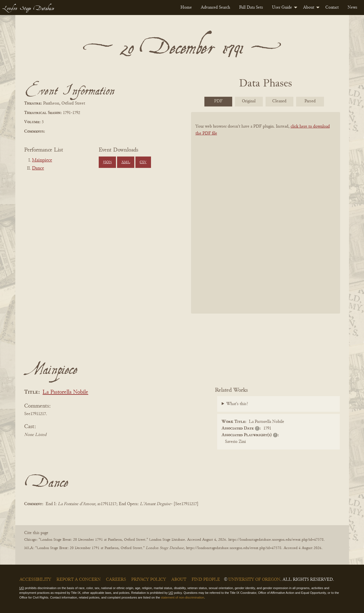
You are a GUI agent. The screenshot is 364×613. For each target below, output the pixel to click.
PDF (218, 101)
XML (126, 162)
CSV (143, 162)
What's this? (237, 404)
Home (186, 8)
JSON (107, 162)
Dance (38, 168)
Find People (206, 580)
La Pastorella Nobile (65, 392)
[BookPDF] (266, 220)
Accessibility (35, 580)
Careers (116, 580)
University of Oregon (254, 580)
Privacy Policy (149, 580)
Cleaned (279, 101)
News (352, 8)
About (309, 8)
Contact (332, 8)
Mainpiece (42, 160)
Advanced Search (216, 8)
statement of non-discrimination (183, 597)
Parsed (310, 101)
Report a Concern (79, 580)
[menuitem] (186, 8)
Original (249, 101)
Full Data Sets (251, 8)
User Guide (282, 8)
